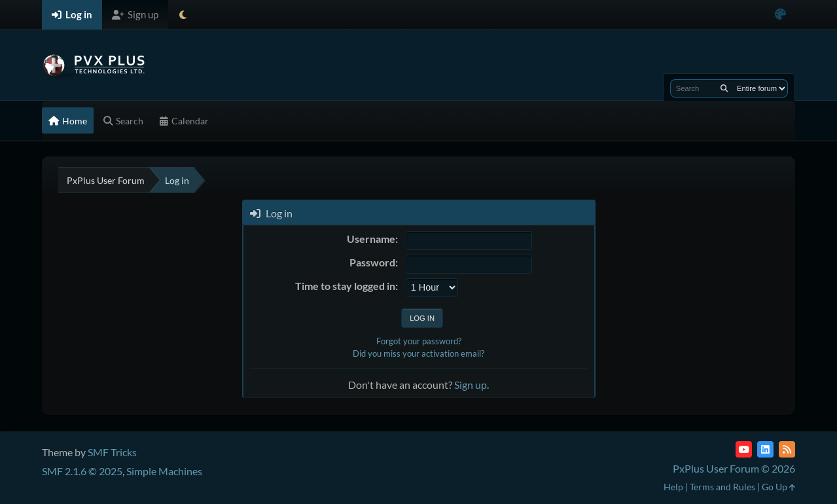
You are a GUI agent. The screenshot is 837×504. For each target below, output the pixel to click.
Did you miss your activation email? (418, 353)
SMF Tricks (112, 452)
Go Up (778, 487)
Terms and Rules (722, 487)
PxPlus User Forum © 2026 (734, 468)
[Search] (724, 88)
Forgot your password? (419, 341)
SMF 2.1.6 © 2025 (82, 471)
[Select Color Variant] (780, 15)
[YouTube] (744, 449)
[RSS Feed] (787, 449)
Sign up (471, 385)
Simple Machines (164, 471)
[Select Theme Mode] (183, 15)
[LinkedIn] (765, 449)
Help (673, 487)
